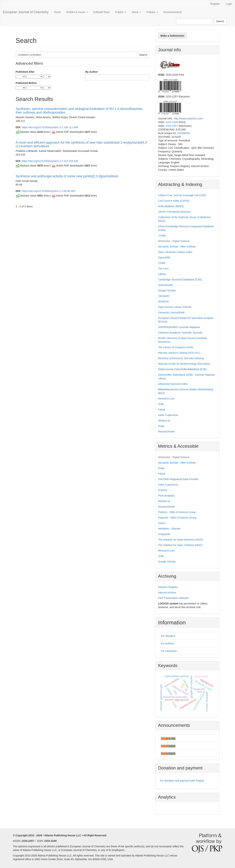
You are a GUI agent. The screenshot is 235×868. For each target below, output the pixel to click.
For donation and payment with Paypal (182, 781)
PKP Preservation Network (173, 598)
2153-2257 (172, 126)
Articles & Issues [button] (77, 12)
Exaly (161, 426)
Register (215, 4)
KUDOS (163, 490)
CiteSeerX (164, 296)
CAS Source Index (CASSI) (174, 201)
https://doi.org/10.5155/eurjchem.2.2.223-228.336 (50, 161)
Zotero (162, 523)
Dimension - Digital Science (174, 241)
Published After (25, 72)
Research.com (166, 399)
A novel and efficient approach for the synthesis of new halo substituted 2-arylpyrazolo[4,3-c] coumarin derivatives (82, 144)
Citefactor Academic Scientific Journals (180, 333)
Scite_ (162, 404)
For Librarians (169, 651)
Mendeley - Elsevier (169, 529)
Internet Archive (167, 593)
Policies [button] (152, 12)
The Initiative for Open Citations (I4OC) (180, 545)
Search (220, 21)
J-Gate (162, 236)
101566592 (183, 133)
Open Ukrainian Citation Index (175, 252)
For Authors (167, 643)
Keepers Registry (168, 587)
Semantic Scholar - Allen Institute (177, 247)
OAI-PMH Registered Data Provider (178, 479)
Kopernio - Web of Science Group (177, 518)
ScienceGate (165, 285)
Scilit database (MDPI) (171, 206)
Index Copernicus (168, 415)
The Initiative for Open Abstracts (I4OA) (180, 540)
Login (229, 4)
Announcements (173, 12)
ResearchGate (166, 432)
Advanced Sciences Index (173, 384)
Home (57, 12)
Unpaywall (164, 534)
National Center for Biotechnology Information (184, 364)
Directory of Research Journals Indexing (181, 358)
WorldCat (163, 301)
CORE (162, 263)
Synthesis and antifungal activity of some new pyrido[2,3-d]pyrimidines (67, 176)
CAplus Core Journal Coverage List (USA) (182, 195)
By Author (92, 72)
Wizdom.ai (164, 421)
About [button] (136, 12)
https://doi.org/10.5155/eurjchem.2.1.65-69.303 (48, 191)
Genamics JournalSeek (171, 312)
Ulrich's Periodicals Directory (174, 212)
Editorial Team (102, 12)
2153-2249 (172, 122)
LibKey (162, 274)
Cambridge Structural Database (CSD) (180, 280)
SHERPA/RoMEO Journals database (179, 327)
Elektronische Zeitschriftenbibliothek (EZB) (182, 369)
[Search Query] (195, 21)
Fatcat (162, 410)
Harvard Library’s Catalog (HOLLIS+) (179, 353)
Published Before (26, 83)
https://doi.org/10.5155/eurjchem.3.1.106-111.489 (50, 127)
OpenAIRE (164, 258)
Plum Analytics (166, 496)
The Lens (163, 269)
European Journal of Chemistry (26, 12)
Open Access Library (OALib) (175, 307)
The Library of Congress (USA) (176, 347)
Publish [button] (121, 12)
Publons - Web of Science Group (177, 512)
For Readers (168, 636)
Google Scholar (167, 290)
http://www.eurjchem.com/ (189, 119)
